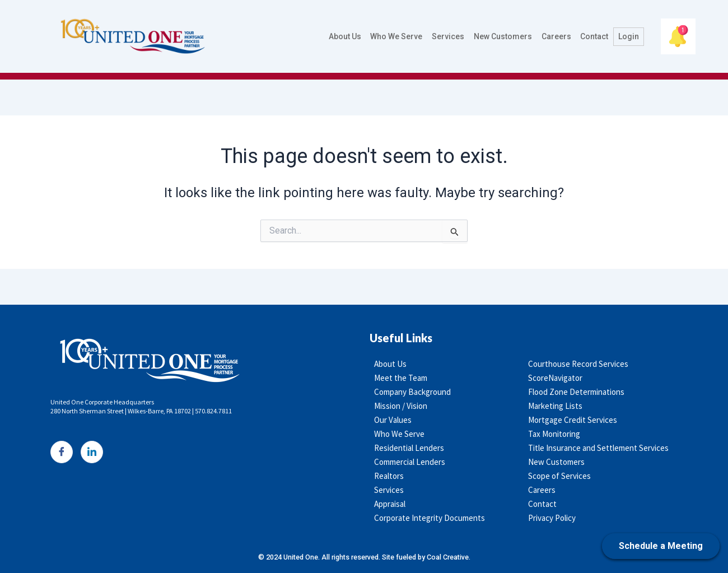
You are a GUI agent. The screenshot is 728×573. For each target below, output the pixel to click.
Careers (557, 36)
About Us (347, 36)
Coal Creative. (454, 557)
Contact (595, 36)
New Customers (504, 36)
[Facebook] (62, 452)
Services (450, 36)
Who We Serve (398, 36)
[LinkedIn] (92, 452)
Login (629, 36)
